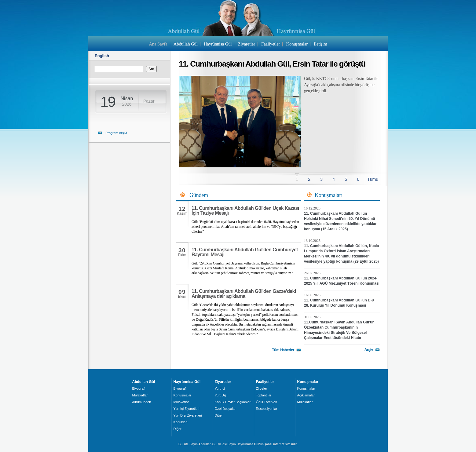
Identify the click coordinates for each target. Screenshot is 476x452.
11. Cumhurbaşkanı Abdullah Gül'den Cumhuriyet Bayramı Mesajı (245, 252)
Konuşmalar (297, 44)
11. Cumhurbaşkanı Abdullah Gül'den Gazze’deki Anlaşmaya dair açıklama (244, 294)
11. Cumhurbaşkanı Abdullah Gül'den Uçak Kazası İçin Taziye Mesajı (245, 211)
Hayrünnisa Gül (218, 44)
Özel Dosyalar (225, 409)
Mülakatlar (140, 395)
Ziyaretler (247, 44)
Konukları (181, 422)
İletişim (320, 44)
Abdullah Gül (186, 44)
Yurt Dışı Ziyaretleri (188, 415)
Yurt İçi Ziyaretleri (187, 409)
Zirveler (262, 388)
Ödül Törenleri (267, 402)
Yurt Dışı (221, 395)
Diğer (178, 429)
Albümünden (142, 402)
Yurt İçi (220, 388)
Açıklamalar (306, 395)
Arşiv (369, 350)
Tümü (373, 179)
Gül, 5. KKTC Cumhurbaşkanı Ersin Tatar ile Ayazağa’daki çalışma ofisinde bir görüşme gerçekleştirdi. (341, 85)
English (102, 56)
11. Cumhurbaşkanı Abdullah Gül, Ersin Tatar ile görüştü (272, 64)
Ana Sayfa (158, 44)
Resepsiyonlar (267, 409)
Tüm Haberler (283, 350)
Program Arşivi (116, 133)
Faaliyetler (271, 44)
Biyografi (139, 388)
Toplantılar (264, 395)
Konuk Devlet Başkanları (233, 402)
